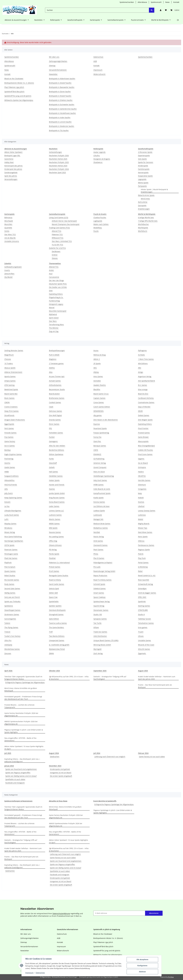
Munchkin (8, 224)
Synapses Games (100, 619)
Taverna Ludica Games (58, 623)
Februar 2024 (143, 753)
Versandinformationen (58, 70)
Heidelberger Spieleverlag (104, 476)
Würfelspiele (143, 228)
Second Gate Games (12, 588)
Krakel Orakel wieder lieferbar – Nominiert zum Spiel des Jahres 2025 (157, 678)
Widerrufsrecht (99, 74)
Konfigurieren (142, 966)
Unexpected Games (57, 640)
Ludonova (142, 515)
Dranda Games (55, 420)
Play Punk (142, 558)
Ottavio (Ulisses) (55, 545)
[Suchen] (97, 10)
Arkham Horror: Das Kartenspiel (64, 221)
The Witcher (54, 328)
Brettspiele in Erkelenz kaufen (61, 100)
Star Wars (53, 321)
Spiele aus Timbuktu (12, 601)
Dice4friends (9, 415)
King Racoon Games (57, 498)
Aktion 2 (97, 359)
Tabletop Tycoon (144, 619)
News (167, 2)
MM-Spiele (53, 528)
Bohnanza (8, 217)
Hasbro (141, 472)
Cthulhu (97, 155)
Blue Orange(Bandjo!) (146, 446)
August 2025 (143, 671)
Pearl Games (98, 550)
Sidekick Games (100, 588)
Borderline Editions (57, 450)
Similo (7, 231)
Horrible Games (144, 480)
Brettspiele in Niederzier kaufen (62, 126)
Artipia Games (10, 381)
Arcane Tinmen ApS (57, 376)
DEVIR (140, 411)
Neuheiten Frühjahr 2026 (59, 155)
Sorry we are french (12, 597)
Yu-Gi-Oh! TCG (57, 245)
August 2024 (54, 753)
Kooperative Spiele (145, 176)
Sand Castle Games (57, 584)
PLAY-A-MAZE (54, 355)
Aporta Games (10, 376)
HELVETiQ (142, 476)
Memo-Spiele (143, 183)
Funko (51, 459)
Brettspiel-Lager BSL (12, 155)
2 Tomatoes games (56, 363)
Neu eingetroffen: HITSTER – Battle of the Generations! (20, 739)
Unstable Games (144, 640)
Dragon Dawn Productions (15, 420)
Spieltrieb (142, 601)
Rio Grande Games (12, 580)
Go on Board (143, 463)
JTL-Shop (171, 977)
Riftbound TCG (58, 238)
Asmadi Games (55, 381)
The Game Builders (56, 627)
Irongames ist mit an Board (61, 773)
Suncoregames (10, 619)
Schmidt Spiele (99, 584)
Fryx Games (9, 437)
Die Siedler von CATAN (58, 287)
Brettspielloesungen (57, 350)
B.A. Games (143, 385)
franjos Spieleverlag (101, 433)
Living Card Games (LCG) (59, 217)
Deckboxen (56, 251)
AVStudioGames (55, 385)
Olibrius (141, 541)
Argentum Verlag (145, 376)
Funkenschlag (54, 301)
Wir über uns (54, 57)
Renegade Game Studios (59, 575)
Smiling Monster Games (14, 350)
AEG (95, 368)
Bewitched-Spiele (11, 389)
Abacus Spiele (10, 368)
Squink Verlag (99, 606)
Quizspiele (142, 205)
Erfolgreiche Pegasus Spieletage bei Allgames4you (25, 682)
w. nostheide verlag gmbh (59, 645)
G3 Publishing (99, 459)
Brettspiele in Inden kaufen (60, 117)
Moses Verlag (10, 532)
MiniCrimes (145, 199)
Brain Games (9, 398)
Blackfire (97, 389)
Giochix (7, 463)
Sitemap (52, 66)
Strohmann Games (12, 614)
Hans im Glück (99, 472)
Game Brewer (143, 437)
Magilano (53, 359)
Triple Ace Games (100, 632)
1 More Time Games (146, 359)
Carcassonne (54, 277)
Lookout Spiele (99, 511)
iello (6, 489)
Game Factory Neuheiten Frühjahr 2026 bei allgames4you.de (21, 714)
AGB (95, 61)
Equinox (97, 424)
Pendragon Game (11, 554)
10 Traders (9, 363)
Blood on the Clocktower (14, 79)
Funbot (52, 437)
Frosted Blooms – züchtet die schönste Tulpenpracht (19, 706)
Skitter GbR (53, 593)
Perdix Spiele (54, 554)
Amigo (141, 372)
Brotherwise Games (57, 398)
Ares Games (98, 376)
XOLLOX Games (144, 649)
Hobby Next (9, 162)
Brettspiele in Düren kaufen (60, 92)
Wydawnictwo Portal (57, 649)
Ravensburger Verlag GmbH (104, 571)
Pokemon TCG (57, 234)
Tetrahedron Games (146, 623)
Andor (51, 270)
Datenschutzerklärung (61, 914)
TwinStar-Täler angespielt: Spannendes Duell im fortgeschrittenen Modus (23, 678)
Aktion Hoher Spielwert (13, 152)
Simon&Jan (142, 588)
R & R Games (54, 571)
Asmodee (97, 381)
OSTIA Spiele (9, 545)
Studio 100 (98, 614)
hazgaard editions (11, 476)
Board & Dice (143, 394)
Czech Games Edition (102, 407)
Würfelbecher (143, 224)
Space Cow (53, 597)
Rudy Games (9, 584)
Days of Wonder (144, 407)
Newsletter (53, 74)
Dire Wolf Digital (55, 415)
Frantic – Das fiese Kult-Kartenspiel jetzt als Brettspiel (155, 686)
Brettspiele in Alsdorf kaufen (60, 83)
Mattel (141, 519)
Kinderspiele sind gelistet (60, 769)
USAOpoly (8, 645)
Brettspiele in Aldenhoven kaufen (62, 79)
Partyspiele (142, 186)
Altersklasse (142, 2)
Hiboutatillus (9, 480)
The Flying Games (11, 627)
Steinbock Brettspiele (57, 610)
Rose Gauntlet (144, 580)
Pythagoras (142, 350)
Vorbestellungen (55, 152)
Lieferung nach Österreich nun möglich (110, 757)
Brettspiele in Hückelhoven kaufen (62, 113)
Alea (51, 372)
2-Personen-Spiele (145, 152)
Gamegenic (53, 441)
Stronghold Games (56, 614)
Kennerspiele (143, 172)
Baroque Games (100, 446)
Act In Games (10, 446)
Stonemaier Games (101, 610)
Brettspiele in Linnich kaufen (60, 122)
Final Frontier (143, 428)
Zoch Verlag (98, 653)
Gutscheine (9, 159)
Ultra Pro (8, 640)
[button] (161, 10)
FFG (50, 428)
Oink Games (98, 541)
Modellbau (98, 228)
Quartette (8, 228)
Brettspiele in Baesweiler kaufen (62, 87)
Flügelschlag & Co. (56, 297)
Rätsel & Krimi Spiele (146, 195)
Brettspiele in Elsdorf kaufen (60, 96)
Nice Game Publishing (13, 537)
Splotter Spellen (55, 606)
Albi (140, 368)
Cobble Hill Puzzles (145, 450)
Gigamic (141, 459)
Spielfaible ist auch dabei (15, 779)
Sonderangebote (11, 172)
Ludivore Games (55, 515)
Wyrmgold (97, 649)
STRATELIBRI (143, 610)
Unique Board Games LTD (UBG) (106, 640)
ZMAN (51, 653)
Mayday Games (10, 524)
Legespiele (142, 179)
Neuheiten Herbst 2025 (58, 159)
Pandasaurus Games (146, 545)
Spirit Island (54, 318)
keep (140, 493)
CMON (7, 402)
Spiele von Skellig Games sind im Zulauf (21, 776)
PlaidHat (52, 558)
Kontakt (176, 2)
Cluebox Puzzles (100, 217)
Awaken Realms (100, 385)
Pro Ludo (97, 567)
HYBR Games (99, 485)
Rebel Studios (10, 575)
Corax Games (99, 402)
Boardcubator (54, 394)
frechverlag (9, 459)
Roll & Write (143, 202)
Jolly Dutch (9, 493)
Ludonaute (98, 515)
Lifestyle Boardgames (13, 511)
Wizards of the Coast (146, 645)
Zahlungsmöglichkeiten (58, 61)
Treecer (7, 632)
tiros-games (143, 627)
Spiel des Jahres (11, 176)
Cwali (51, 407)
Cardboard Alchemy (146, 398)
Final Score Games (145, 454)
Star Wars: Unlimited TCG (62, 241)
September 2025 (100, 671)
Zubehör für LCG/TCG (57, 248)
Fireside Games (10, 433)
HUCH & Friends (11, 485)
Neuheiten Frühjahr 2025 (59, 162)
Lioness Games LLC (56, 511)
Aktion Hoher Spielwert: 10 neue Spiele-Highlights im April (24, 748)
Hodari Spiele (54, 480)
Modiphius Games (101, 528)
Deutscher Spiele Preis (58, 284)
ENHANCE (97, 454)
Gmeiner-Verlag (100, 463)
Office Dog (53, 541)
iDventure (142, 485)
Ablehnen (142, 972)
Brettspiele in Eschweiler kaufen (62, 105)
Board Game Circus (101, 394)
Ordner (55, 255)
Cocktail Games (55, 402)
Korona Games (99, 502)
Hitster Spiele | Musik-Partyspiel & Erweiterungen (154, 191)
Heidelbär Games (56, 476)
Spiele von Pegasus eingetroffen (18, 773)
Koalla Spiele (99, 498)
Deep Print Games (11, 411)
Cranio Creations (11, 407)
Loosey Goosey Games (147, 511)
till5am (96, 627)
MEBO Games (54, 524)
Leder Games (54, 506)
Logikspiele (98, 221)
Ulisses (141, 636)
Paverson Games (11, 550)
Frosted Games (144, 433)
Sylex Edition (54, 619)
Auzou (96, 350)
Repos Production (100, 575)
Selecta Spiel (54, 588)
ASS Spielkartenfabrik (146, 381)
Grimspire (142, 467)
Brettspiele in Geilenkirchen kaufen (63, 109)
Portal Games (143, 563)
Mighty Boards (144, 524)
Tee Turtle (97, 623)
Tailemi (7, 623)
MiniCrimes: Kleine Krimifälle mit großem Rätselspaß (21, 689)
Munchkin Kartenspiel (58, 311)
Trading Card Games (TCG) (59, 228)
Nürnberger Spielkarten (14, 541)
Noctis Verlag (99, 537)
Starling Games (144, 606)
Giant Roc (97, 441)
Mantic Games (55, 519)
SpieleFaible (54, 601)
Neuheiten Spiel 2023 (57, 172)
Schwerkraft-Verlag (145, 584)
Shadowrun (98, 162)
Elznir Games (54, 424)
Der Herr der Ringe (56, 280)
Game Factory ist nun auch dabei (152, 757)
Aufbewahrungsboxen (13, 267)
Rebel (140, 571)
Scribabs (141, 355)
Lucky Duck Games (12, 515)
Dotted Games (144, 415)
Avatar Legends (99, 152)
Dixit (51, 291)
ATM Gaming (9, 385)
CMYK (96, 450)
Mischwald (9, 221)
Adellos (52, 368)
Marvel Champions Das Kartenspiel (66, 224)
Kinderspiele (143, 166)
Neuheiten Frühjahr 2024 (59, 169)
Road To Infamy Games (102, 580)
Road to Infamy (55, 580)
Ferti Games (9, 428)
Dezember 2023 (55, 766)
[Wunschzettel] (166, 10)
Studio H (141, 614)
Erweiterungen (144, 209)
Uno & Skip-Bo (10, 238)
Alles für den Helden (57, 446)
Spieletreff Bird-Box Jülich (14, 92)
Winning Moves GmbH (102, 645)
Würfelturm (143, 231)
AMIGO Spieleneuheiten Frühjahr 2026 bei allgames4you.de (21, 723)
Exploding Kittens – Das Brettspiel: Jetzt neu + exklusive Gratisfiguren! (22, 760)
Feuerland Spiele (100, 428)
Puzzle (96, 231)
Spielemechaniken (127, 2)
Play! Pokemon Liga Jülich (14, 87)
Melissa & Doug (100, 355)
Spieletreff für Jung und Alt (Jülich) (18, 96)
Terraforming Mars (56, 325)
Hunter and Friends (57, 485)
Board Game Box (11, 394)
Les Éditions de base (101, 506)
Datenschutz (40, 973)
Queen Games (10, 571)
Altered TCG (56, 231)
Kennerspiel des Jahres (13, 166)
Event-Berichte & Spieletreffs (105, 801)
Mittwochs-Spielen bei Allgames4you (19, 100)
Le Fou (7, 506)
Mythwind (53, 314)
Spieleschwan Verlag (102, 601)
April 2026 (8, 671)
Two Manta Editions (57, 636)
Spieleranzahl (156, 2)
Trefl (51, 632)
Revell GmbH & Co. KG (147, 575)
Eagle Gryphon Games (13, 454)
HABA (7, 472)
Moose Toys (143, 528)
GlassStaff (53, 463)
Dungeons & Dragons (102, 159)
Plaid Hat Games (11, 558)
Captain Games (99, 398)
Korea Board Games (57, 502)
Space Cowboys (99, 597)
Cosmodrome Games (146, 402)
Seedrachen (55, 757)
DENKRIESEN (99, 411)
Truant (141, 632)
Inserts (7, 270)
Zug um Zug (54, 331)
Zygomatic (142, 653)
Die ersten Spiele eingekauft (61, 776)
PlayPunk (8, 563)
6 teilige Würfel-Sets (146, 217)
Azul (51, 274)
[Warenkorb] (175, 10)
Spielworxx (9, 606)
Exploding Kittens (56, 294)
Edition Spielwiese (56, 454)
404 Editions (143, 363)
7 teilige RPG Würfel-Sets (148, 221)
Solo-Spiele (142, 159)
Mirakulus (8, 528)
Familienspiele (144, 169)
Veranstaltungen (11, 179)
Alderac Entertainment (13, 372)
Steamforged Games (12, 610)
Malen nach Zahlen (101, 224)
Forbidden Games (56, 433)
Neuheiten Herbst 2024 (58, 166)
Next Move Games (145, 532)
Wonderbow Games (12, 649)
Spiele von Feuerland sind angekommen (21, 769)
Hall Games (53, 472)
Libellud (141, 506)
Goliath (52, 467)
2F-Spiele (97, 363)
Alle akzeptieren (142, 960)
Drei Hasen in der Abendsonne (106, 420)
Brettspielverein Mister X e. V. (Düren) (19, 83)
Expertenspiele (144, 155)
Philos (96, 554)
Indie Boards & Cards (102, 489)
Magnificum (9, 355)
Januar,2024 (9, 766)
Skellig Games (10, 593)
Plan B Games (99, 558)
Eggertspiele (9, 424)
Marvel (52, 308)
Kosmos (141, 502)
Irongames (142, 489)
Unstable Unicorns (12, 241)
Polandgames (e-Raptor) (103, 563)
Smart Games (99, 593)
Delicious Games (55, 411)
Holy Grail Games (100, 480)
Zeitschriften (9, 274)
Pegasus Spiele (144, 550)
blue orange (143, 389)
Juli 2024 (97, 753)
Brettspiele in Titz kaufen (59, 130)
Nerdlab (97, 532)
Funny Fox (97, 437)
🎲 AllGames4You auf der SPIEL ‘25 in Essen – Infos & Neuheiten (69, 678)
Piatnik (141, 554)
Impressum (29, 973)
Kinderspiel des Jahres (13, 169)
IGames (52, 489)
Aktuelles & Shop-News (58, 801)
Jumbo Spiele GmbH (57, 493)
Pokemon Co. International (59, 563)
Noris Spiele (143, 537)
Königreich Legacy (56, 304)
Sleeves (55, 258)
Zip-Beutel (8, 277)
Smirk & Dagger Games (147, 593)
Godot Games (10, 467)
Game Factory (10, 441)
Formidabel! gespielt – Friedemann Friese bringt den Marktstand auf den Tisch (23, 698)
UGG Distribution (100, 636)
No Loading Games (56, 537)
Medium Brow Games (102, 524)
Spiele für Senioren (146, 162)
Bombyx (8, 450)
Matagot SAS (98, 519)
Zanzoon (8, 653)
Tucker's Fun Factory (12, 636)
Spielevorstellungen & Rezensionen (18, 801)
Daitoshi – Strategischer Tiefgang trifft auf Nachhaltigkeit (110, 678)
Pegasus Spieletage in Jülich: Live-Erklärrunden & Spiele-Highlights (24, 731)
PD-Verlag (53, 550)
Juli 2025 (8, 753)
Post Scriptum (10, 567)
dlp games (98, 415)
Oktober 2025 (54, 671)
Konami (7, 502)
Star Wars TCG (10, 234)
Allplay (96, 372)
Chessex (8, 359)
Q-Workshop (143, 567)
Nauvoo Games (55, 532)
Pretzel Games (55, 567)
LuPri (6, 519)
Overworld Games (100, 545)
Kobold (141, 498)
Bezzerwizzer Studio (57, 389)
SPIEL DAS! (142, 597)
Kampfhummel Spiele (102, 493)
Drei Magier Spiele (145, 420)
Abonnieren (154, 913)
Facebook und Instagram (15, 783)
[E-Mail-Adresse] (119, 913)
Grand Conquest (100, 467)
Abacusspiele (143, 441)
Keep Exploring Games (13, 498)
